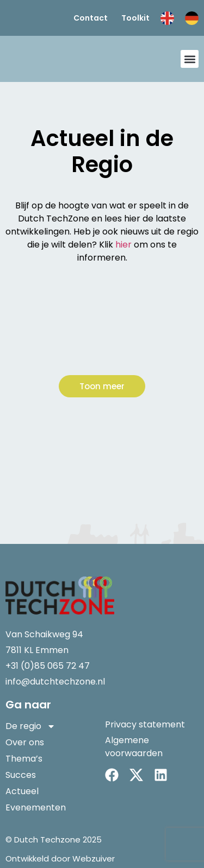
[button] (190, 59)
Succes (21, 775)
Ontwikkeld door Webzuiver (60, 859)
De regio (30, 726)
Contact (91, 18)
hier (123, 245)
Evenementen (36, 807)
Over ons (25, 742)
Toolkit (135, 18)
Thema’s (24, 759)
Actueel (22, 791)
